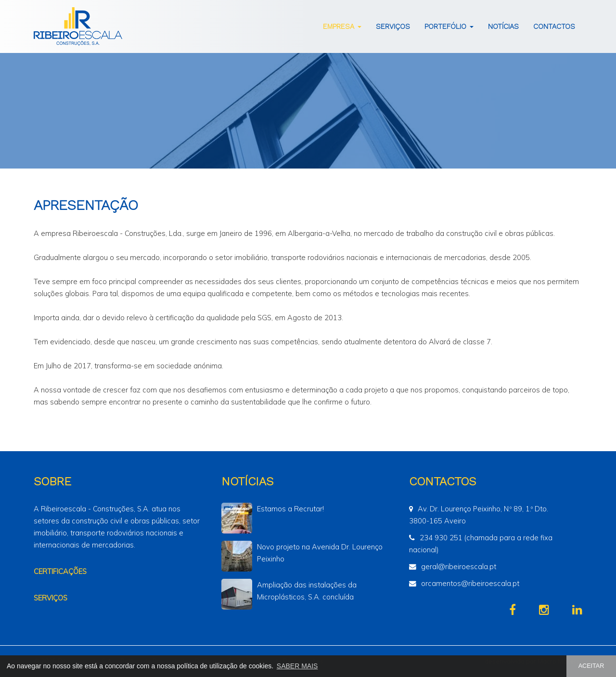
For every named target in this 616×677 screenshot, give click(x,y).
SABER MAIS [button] (297, 666)
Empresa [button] (342, 26)
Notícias (503, 26)
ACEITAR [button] (591, 666)
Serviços (393, 26)
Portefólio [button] (449, 26)
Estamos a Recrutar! (290, 509)
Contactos (554, 26)
